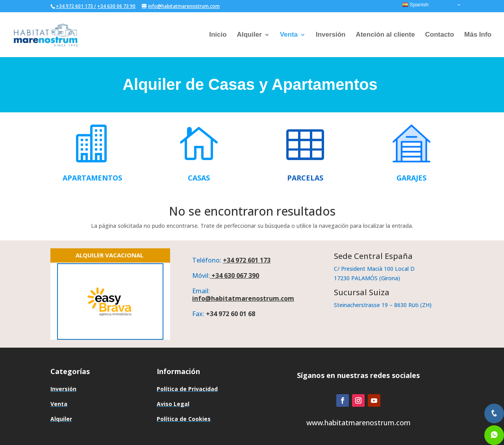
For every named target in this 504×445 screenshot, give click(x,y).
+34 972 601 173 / (76, 6)
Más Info (478, 35)
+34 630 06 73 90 (116, 6)
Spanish (415, 5)
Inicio (218, 35)
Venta (289, 35)
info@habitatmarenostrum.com (243, 298)
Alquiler (249, 35)
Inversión (331, 35)
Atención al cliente (385, 35)
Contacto (439, 35)
